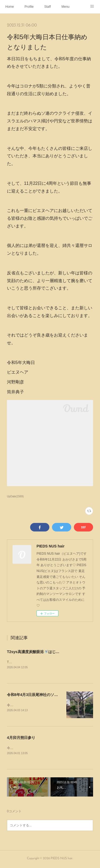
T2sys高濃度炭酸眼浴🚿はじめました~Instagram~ (50, 652)
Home (10, 7)
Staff (47, 7)
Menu (66, 7)
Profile (29, 7)
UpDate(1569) (15, 496)
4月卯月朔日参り (21, 738)
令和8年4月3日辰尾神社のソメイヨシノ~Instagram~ (51, 695)
